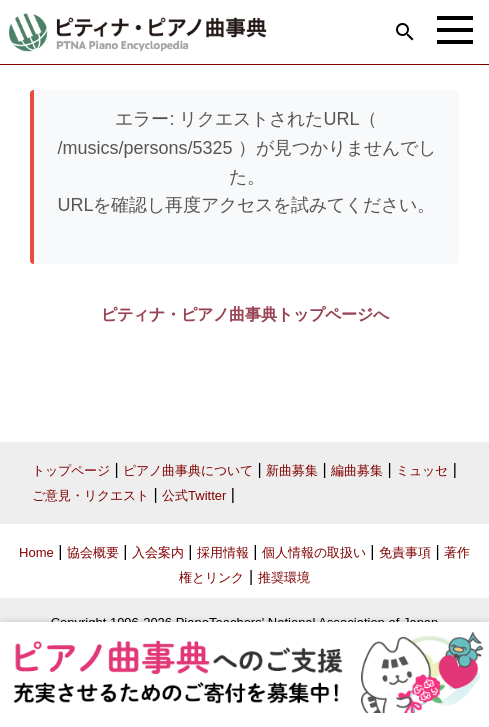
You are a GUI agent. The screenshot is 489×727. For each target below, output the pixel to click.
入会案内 (158, 552)
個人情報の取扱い (314, 552)
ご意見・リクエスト (90, 495)
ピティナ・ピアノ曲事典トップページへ (245, 314)
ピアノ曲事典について (188, 470)
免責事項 (405, 552)
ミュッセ (422, 470)
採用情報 (223, 552)
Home (36, 552)
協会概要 (93, 552)
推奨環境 (284, 577)
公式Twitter (194, 495)
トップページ (71, 470)
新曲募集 (292, 470)
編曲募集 (357, 470)
